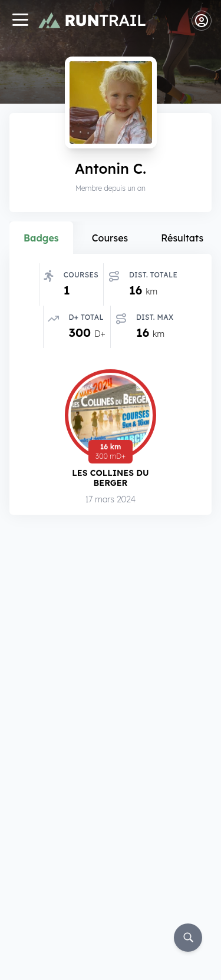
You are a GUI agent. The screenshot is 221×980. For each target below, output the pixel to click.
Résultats (182, 238)
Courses (110, 238)
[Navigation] (20, 21)
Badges (41, 238)
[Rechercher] (188, 938)
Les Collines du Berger (110, 478)
